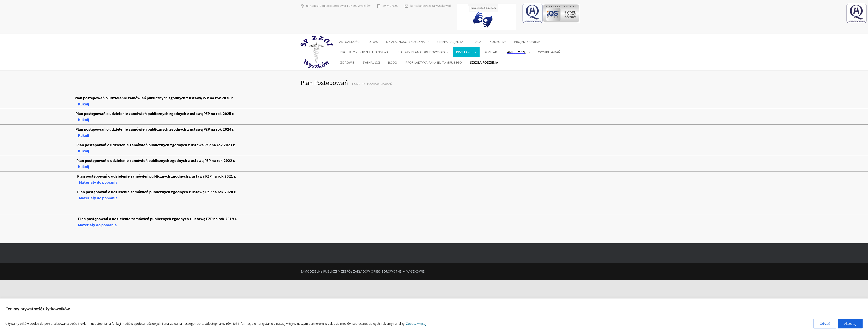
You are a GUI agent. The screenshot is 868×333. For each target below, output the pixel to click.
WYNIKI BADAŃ (549, 52)
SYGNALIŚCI (371, 62)
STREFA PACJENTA (450, 42)
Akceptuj (850, 324)
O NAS (373, 42)
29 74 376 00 (390, 6)
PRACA (476, 42)
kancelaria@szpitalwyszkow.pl (431, 6)
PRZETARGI (464, 52)
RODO (393, 62)
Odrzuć (825, 324)
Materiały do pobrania (98, 182)
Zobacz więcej (416, 324)
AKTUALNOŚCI (350, 42)
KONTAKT (492, 52)
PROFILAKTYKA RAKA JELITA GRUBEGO (434, 62)
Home (356, 84)
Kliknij (84, 104)
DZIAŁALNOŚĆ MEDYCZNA (405, 42)
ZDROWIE (347, 62)
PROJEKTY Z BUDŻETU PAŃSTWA (364, 52)
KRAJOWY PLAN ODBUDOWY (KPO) (422, 52)
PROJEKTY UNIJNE (527, 42)
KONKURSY (498, 42)
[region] (434, 316)
